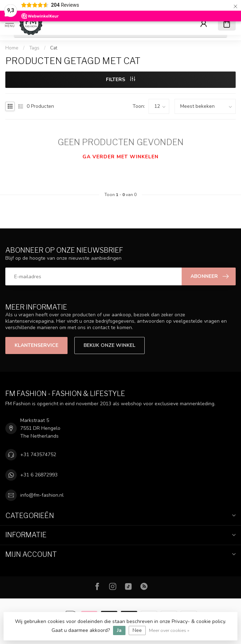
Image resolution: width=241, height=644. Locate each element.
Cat (54, 48)
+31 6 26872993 (39, 475)
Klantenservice (36, 345)
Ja (119, 630)
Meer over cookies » (169, 630)
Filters (120, 80)
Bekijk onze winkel (109, 345)
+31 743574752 (38, 455)
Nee (137, 630)
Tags (34, 48)
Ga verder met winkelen (120, 157)
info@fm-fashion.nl (42, 495)
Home (12, 48)
